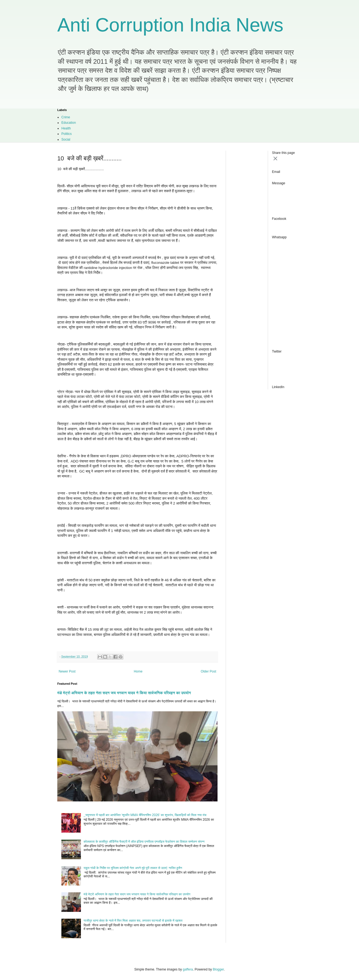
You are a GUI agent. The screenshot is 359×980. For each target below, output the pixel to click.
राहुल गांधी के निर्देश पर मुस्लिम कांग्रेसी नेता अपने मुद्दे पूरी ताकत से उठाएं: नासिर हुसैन (133, 868)
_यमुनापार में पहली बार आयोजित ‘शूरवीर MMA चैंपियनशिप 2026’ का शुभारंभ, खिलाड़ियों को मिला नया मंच (145, 815)
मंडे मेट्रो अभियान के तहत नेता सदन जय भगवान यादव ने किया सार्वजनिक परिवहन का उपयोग (124, 693)
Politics (67, 134)
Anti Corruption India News (170, 25)
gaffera (188, 969)
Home (138, 671)
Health (66, 128)
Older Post (208, 671)
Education (69, 123)
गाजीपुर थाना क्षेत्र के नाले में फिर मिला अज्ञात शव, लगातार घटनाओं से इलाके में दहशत (133, 921)
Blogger (218, 969)
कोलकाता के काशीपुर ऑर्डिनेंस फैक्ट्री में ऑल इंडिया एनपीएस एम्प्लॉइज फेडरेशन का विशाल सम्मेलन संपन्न (144, 842)
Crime (66, 117)
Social (66, 139)
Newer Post (67, 671)
